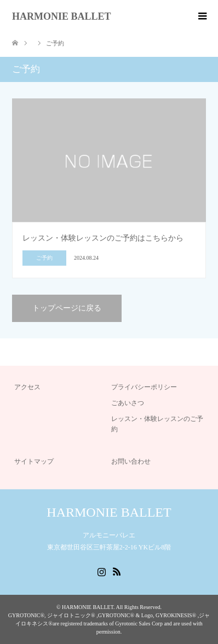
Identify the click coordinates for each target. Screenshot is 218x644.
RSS (117, 571)
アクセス (27, 387)
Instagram (101, 571)
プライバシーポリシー (144, 387)
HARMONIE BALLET (62, 16)
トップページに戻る (67, 308)
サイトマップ (34, 461)
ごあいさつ (128, 403)
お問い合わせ (131, 461)
